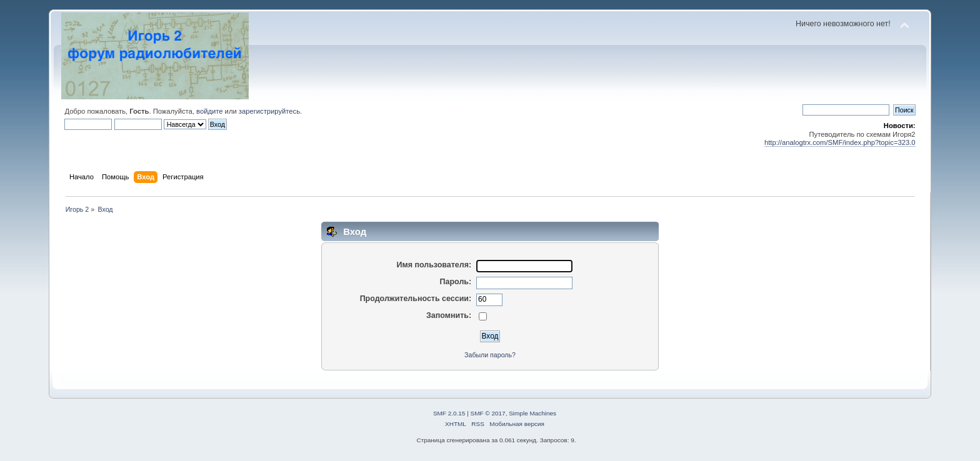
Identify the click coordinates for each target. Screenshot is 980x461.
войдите (209, 111)
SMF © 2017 (488, 413)
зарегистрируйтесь (269, 111)
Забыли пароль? (490, 355)
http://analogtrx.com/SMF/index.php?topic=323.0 (840, 142)
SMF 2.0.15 (449, 413)
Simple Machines (532, 413)
